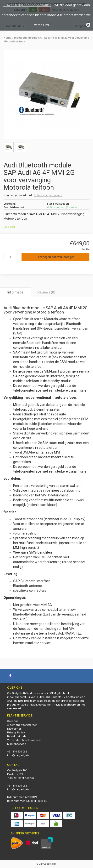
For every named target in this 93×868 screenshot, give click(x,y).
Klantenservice (17, 744)
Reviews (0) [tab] (46, 292)
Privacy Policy (16, 733)
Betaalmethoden (18, 736)
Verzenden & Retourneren (24, 740)
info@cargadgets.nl (20, 755)
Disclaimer (14, 729)
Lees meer (9, 227)
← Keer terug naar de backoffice (27, 5)
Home (8, 38)
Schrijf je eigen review (48, 195)
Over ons (13, 721)
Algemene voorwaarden (22, 725)
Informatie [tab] (15, 292)
